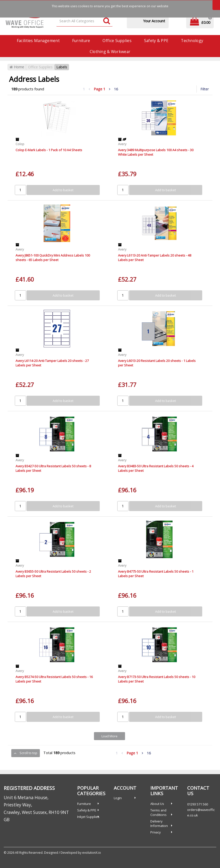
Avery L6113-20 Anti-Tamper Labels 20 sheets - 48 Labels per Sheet (155, 257)
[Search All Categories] (84, 21)
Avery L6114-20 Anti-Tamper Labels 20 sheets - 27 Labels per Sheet (52, 363)
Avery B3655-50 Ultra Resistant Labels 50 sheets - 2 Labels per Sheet (53, 574)
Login (118, 798)
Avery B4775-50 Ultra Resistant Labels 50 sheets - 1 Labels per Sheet (156, 574)
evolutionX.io (92, 853)
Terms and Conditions (158, 812)
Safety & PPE (156, 41)
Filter (205, 89)
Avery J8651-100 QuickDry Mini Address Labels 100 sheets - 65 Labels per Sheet (53, 257)
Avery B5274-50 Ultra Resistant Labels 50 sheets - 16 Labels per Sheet (54, 679)
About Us (157, 804)
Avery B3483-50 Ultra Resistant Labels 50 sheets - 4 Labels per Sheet (156, 468)
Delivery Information (159, 823)
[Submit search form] (107, 21)
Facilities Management (38, 41)
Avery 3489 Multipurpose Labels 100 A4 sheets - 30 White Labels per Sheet (156, 152)
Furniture (81, 41)
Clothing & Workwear (110, 52)
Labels (62, 67)
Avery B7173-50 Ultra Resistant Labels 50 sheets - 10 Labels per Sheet (157, 679)
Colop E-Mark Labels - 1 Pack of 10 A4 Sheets (49, 150)
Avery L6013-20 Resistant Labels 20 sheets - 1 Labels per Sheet (157, 363)
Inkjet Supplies (88, 817)
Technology (192, 41)
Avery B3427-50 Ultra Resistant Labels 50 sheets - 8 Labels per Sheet (53, 468)
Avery (122, 144)
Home (17, 67)
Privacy (155, 832)
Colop (20, 144)
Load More (109, 736)
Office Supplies (117, 41)
